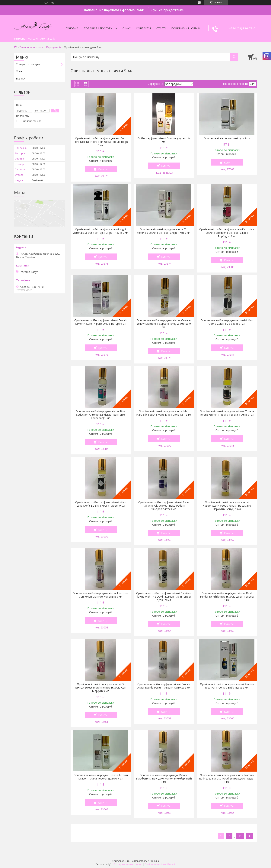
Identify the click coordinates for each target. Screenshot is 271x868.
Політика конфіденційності (160, 864)
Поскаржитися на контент (128, 864)
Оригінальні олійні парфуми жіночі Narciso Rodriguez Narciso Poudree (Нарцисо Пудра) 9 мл (227, 779)
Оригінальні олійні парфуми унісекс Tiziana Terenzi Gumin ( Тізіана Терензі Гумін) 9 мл (227, 413)
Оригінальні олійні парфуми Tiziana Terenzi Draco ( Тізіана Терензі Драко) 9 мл (101, 777)
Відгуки (21, 78)
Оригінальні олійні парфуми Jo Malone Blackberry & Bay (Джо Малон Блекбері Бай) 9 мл (164, 779)
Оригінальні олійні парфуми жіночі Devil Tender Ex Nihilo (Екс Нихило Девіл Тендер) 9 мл (227, 597)
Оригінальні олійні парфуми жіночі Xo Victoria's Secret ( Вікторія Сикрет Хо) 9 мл (164, 231)
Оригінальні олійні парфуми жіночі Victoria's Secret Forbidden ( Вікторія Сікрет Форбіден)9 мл (227, 233)
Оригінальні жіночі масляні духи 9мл (227, 138)
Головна (72, 28)
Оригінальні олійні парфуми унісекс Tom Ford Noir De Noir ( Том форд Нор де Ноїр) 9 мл (101, 142)
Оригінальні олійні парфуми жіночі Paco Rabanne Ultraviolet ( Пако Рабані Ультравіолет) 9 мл (164, 506)
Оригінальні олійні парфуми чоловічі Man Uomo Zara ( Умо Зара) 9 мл (227, 322)
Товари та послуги (98, 28)
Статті (161, 28)
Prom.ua (154, 861)
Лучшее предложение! (168, 10)
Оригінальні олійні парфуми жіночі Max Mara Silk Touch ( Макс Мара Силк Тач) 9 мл (164, 413)
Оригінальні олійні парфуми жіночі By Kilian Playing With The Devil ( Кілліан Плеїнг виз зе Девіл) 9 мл (164, 597)
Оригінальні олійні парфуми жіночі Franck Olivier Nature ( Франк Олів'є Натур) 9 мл (101, 322)
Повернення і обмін (186, 28)
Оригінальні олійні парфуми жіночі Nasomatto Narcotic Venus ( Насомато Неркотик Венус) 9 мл (227, 506)
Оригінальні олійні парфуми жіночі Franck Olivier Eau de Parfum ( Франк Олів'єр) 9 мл (164, 686)
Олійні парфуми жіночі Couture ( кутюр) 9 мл (164, 140)
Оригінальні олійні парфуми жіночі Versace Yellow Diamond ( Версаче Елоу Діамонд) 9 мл (164, 324)
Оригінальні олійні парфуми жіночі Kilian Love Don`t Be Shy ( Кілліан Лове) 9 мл (101, 504)
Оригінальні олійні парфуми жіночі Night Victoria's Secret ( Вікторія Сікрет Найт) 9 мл (101, 231)
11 (240, 836)
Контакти (143, 28)
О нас (127, 28)
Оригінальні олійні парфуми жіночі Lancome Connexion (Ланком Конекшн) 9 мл (101, 595)
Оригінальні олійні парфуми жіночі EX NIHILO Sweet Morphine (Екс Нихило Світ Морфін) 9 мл (101, 688)
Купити (103, 169)
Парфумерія (54, 47)
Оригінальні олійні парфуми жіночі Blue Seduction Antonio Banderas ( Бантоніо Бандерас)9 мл (101, 415)
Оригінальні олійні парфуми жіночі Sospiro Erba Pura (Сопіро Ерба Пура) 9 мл (227, 686)
